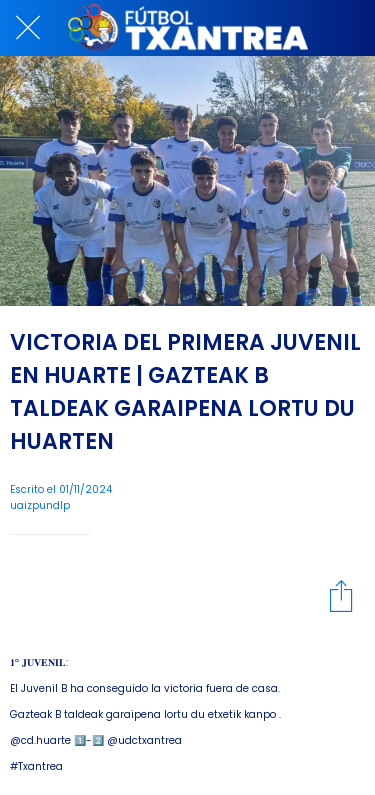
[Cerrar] (28, 28)
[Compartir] (341, 595)
